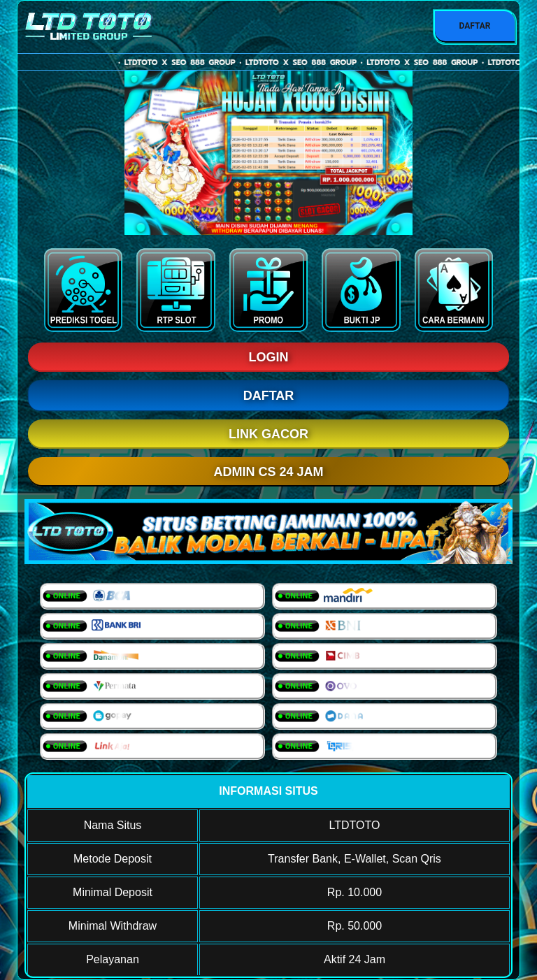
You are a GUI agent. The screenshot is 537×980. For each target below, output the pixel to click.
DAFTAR (474, 26)
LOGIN (269, 357)
